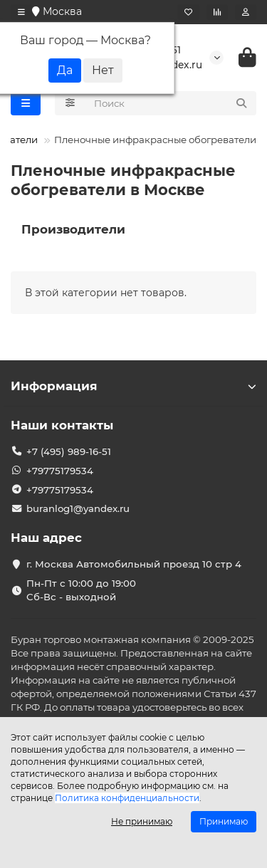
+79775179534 (60, 471)
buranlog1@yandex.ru (78, 508)
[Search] (171, 103)
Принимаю (224, 821)
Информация (133, 386)
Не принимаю (142, 821)
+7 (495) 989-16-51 (69, 451)
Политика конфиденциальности (127, 798)
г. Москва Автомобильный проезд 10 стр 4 (134, 564)
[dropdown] (21, 12)
